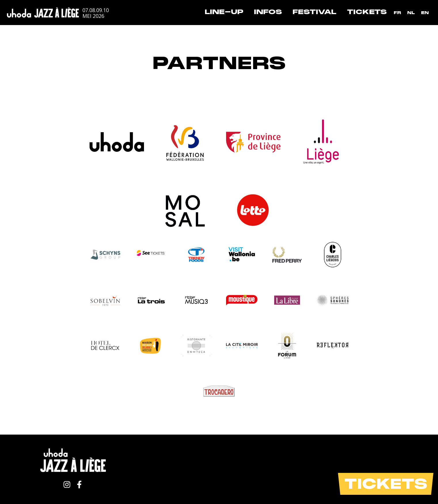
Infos (268, 12)
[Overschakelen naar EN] (425, 13)
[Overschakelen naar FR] (397, 13)
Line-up (224, 12)
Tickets (367, 12)
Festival (314, 12)
